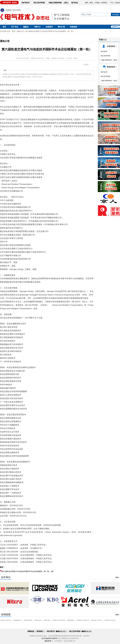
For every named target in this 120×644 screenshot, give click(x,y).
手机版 (97, 3)
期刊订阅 (61, 27)
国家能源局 (71, 620)
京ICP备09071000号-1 (50, 638)
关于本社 (15, 27)
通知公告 (20, 31)
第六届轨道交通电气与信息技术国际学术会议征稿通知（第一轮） (50, 31)
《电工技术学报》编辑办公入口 (80, 631)
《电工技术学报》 (39, 3)
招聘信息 (31, 631)
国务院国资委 (28, 620)
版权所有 (48, 641)
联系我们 (104, 3)
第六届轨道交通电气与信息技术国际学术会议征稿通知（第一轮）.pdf (27, 571)
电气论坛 (75, 3)
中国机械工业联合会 (82, 620)
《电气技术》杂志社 (9, 3)
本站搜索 (116, 15)
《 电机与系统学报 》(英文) (109, 60)
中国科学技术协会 (110, 620)
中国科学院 (47, 620)
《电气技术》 (26, 3)
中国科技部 (38, 620)
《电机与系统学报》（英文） (59, 3)
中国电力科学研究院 (59, 620)
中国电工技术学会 (6, 620)
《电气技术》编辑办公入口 (56, 631)
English (118, 3)
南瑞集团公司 (18, 620)
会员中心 (115, 27)
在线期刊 (49, 27)
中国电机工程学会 (96, 620)
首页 (4, 27)
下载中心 (37, 27)
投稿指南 (73, 27)
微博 (87, 3)
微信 (91, 3)
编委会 (26, 27)
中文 (112, 3)
